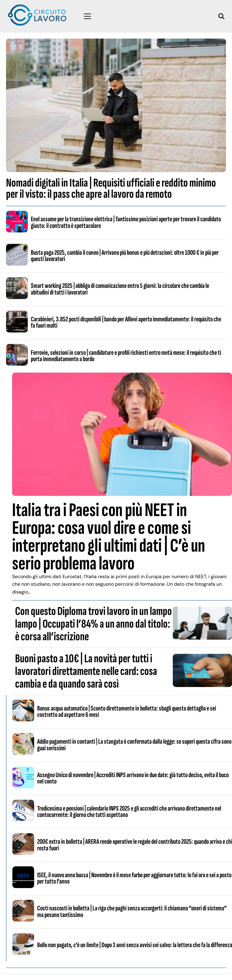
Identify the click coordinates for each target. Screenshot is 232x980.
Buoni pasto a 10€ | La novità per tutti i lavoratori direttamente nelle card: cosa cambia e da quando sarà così (86, 671)
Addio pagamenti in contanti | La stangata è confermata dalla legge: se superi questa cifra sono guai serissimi (134, 745)
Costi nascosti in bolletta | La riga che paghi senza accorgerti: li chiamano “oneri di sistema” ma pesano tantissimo (132, 911)
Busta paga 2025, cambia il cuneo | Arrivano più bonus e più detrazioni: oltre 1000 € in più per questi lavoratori (125, 256)
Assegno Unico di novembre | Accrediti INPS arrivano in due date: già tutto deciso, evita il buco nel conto (133, 778)
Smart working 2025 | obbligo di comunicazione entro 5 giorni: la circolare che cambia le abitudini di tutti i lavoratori (120, 289)
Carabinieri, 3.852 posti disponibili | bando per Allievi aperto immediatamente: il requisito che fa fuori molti (126, 322)
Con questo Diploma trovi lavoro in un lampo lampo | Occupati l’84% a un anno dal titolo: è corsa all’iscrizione (93, 624)
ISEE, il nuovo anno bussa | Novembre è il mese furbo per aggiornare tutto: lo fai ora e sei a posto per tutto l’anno (134, 878)
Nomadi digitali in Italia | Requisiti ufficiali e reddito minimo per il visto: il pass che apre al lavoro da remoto (111, 189)
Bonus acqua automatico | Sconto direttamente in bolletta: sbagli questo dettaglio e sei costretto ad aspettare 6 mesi (127, 712)
